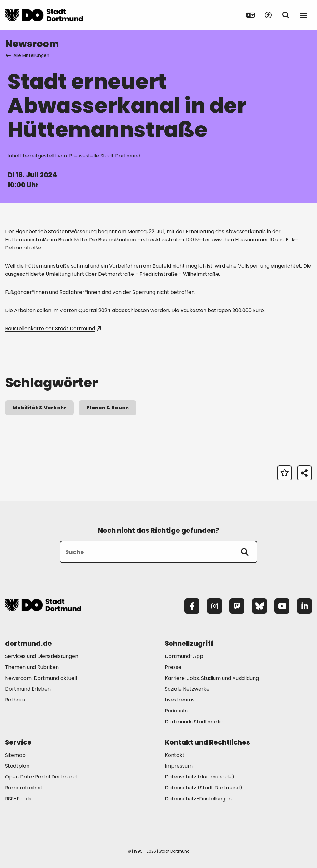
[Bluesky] (259, 606)
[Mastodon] (237, 606)
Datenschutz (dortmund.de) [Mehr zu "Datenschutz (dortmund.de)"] (199, 777)
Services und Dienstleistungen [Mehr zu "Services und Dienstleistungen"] (42, 656)
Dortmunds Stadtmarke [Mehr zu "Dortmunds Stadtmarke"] (194, 722)
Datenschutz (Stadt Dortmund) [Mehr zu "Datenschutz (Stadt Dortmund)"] (204, 788)
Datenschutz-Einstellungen (198, 799)
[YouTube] (282, 606)
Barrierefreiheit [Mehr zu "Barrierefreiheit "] (24, 788)
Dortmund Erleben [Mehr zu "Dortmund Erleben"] (28, 689)
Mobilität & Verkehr (39, 408)
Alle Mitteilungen (28, 55)
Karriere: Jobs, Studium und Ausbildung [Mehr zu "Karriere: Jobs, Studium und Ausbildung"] (212, 678)
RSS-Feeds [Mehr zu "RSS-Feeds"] (18, 799)
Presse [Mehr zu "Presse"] (173, 667)
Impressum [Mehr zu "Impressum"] (179, 766)
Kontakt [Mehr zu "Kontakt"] (175, 755)
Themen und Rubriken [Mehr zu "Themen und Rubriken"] (32, 667)
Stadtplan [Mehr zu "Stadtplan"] (17, 766)
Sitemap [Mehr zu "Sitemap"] (15, 755)
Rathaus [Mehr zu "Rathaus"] (15, 700)
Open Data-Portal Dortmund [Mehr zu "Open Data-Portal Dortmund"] (41, 777)
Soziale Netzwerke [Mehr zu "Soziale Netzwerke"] (187, 689)
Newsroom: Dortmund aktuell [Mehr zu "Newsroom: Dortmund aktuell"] (41, 678)
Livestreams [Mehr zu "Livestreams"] (180, 700)
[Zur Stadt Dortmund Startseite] (44, 15)
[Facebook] (192, 606)
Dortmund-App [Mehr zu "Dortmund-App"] (184, 656)
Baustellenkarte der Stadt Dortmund (53, 329)
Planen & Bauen (108, 408)
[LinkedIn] (304, 606)
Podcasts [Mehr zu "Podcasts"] (176, 711)
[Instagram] (214, 606)
